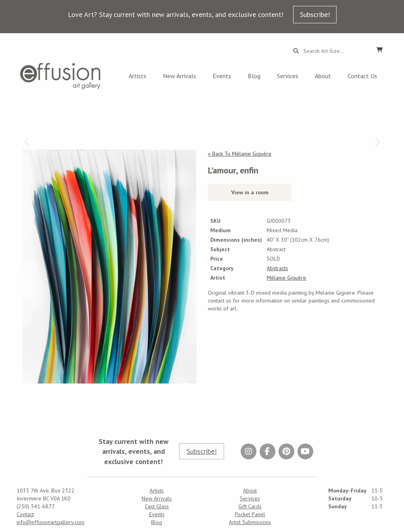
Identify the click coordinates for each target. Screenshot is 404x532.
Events (222, 76)
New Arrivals (180, 76)
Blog (254, 76)
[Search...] (335, 51)
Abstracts (277, 268)
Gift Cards (250, 506)
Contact (25, 514)
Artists (137, 76)
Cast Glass (157, 506)
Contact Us (362, 76)
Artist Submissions (250, 522)
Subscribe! (315, 14)
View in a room (250, 192)
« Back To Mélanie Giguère (240, 154)
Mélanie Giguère (286, 278)
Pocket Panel (250, 514)
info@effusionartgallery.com (50, 522)
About (323, 76)
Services (288, 76)
